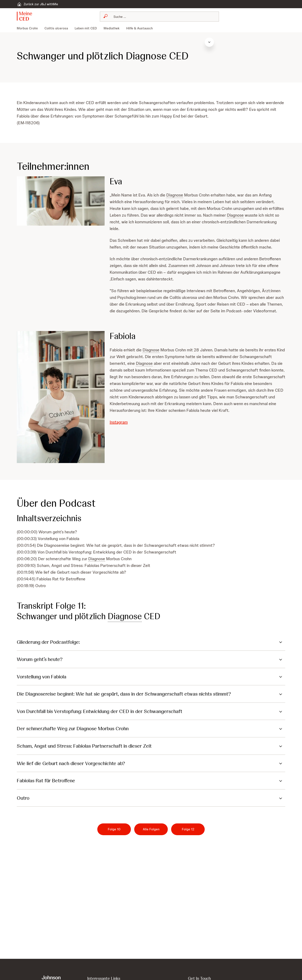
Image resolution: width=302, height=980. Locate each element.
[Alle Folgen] (151, 829)
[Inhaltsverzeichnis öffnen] (292, 42)
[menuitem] (29, 28)
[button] (27, 16)
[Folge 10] (114, 829)
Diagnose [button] (175, 195)
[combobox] (159, 17)
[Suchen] (162, 17)
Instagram (119, 422)
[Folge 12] (188, 829)
